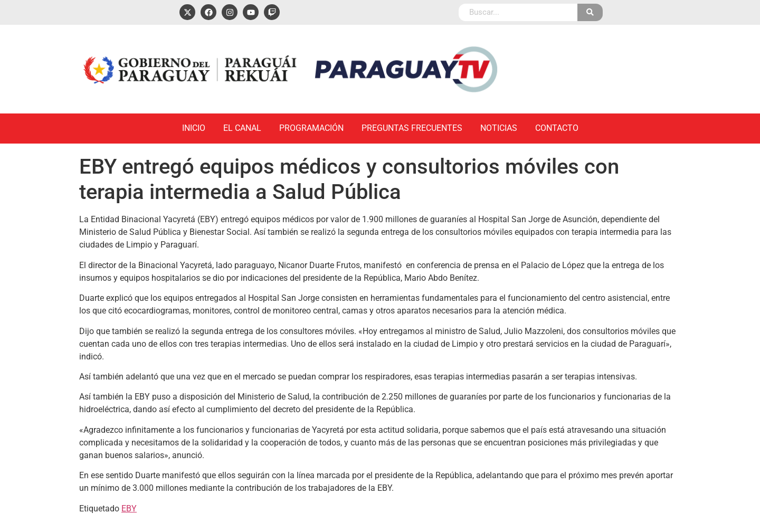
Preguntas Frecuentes (412, 128)
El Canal (242, 128)
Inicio (194, 128)
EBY (129, 509)
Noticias (499, 128)
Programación (311, 128)
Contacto (557, 128)
